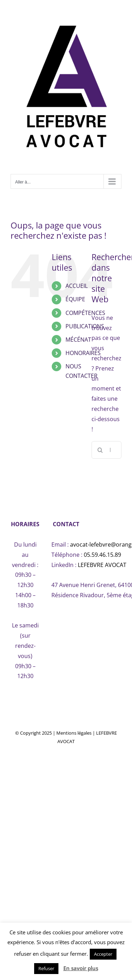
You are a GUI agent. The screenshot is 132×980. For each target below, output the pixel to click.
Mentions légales (74, 733)
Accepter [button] (103, 954)
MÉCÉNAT (78, 340)
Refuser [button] (46, 968)
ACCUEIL (77, 286)
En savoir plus (81, 968)
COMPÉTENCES (85, 313)
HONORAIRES (83, 353)
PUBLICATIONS (85, 326)
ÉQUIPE (75, 299)
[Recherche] (100, 450)
